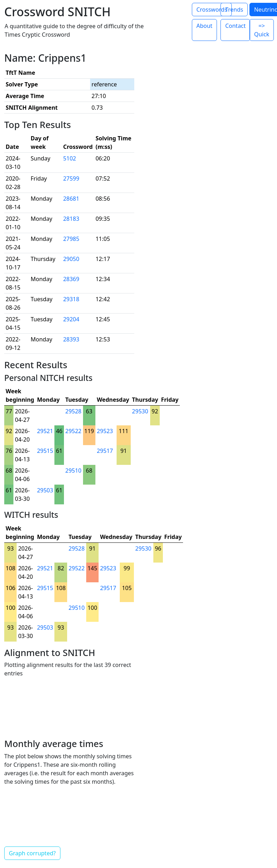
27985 (71, 239)
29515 (45, 451)
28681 (71, 199)
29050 (71, 259)
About (204, 26)
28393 (71, 339)
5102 (70, 158)
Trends (234, 10)
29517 (105, 451)
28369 (71, 279)
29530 (140, 411)
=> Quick (262, 30)
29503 (45, 490)
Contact (235, 26)
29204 (71, 319)
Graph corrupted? (32, 853)
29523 (105, 431)
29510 (73, 471)
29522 (73, 431)
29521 (45, 431)
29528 (73, 411)
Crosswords (212, 10)
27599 (71, 178)
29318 (71, 299)
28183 (71, 219)
